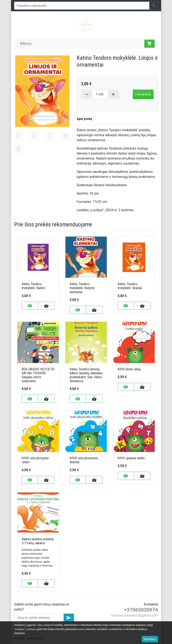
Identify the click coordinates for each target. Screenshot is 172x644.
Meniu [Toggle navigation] (26, 44)
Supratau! (150, 639)
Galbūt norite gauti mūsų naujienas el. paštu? (42, 607)
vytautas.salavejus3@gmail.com (134, 615)
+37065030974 (141, 610)
